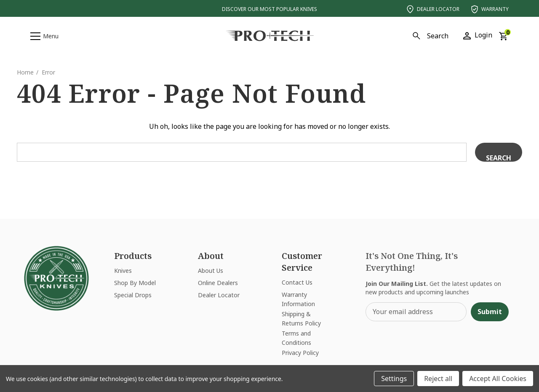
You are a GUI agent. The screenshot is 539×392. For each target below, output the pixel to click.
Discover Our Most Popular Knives (269, 9)
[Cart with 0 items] (503, 36)
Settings (394, 379)
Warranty (489, 9)
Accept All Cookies (498, 379)
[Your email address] (416, 312)
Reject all (438, 379)
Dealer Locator (432, 9)
